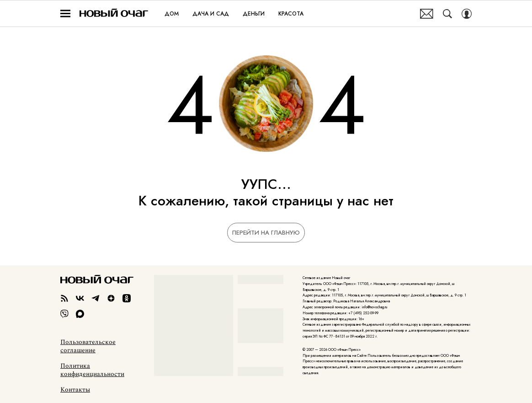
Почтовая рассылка (427, 14)
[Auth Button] (467, 14)
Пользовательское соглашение (88, 346)
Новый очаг (114, 13)
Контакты (75, 390)
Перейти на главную (266, 233)
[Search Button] (447, 14)
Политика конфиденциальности (92, 370)
